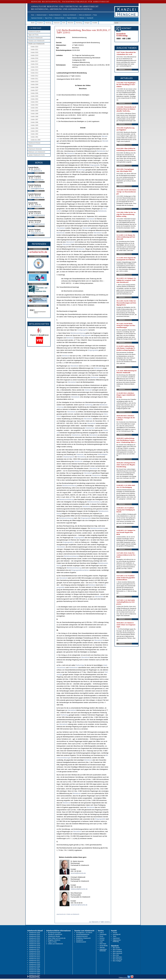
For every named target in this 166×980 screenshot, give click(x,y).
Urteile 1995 (34, 125)
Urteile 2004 (34, 99)
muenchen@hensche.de (38, 215)
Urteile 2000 (34, 111)
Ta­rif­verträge (81, 170)
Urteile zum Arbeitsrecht (85, 15)
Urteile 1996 (34, 122)
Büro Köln (116, 955)
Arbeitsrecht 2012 (34, 959)
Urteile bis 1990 (35, 140)
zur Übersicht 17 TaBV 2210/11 (100, 922)
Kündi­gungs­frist (83, 330)
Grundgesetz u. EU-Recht (84, 933)
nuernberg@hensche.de (38, 224)
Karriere (102, 938)
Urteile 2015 (34, 67)
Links (101, 942)
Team (114, 936)
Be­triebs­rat (71, 153)
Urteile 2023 (34, 47)
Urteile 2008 (34, 87)
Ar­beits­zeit (88, 390)
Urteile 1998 (34, 117)
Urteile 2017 (34, 61)
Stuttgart (87, 23)
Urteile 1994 (34, 128)
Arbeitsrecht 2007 (34, 968)
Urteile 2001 (34, 108)
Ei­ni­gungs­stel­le (95, 165)
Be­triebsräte (101, 151)
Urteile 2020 (34, 53)
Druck (101, 936)
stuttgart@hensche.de (37, 233)
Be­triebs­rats (102, 211)
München (71, 23)
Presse (95, 15)
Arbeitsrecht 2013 (34, 957)
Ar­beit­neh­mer (90, 428)
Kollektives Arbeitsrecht (83, 938)
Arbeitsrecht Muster (59, 18)
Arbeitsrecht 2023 (34, 938)
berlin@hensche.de (36, 171)
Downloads (103, 934)
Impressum (116, 938)
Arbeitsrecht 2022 (34, 940)
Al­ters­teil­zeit (90, 219)
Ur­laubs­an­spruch (69, 457)
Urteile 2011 (34, 79)
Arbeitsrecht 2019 (34, 946)
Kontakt (102, 940)
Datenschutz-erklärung (117, 941)
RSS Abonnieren (33, 977)
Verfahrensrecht (81, 942)
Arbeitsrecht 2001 (34, 979)
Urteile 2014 (34, 70)
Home (33, 15)
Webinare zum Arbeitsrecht (37, 152)
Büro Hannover (117, 953)
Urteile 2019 (34, 55)
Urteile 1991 (34, 137)
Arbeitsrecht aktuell (42, 15)
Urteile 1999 (34, 114)
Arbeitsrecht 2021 (34, 942)
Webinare (82, 18)
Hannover (57, 23)
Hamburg (48, 23)
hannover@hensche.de (38, 197)
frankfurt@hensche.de (37, 180)
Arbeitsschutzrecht (82, 936)
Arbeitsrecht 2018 (34, 948)
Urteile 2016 (34, 64)
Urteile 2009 (34, 85)
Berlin (33, 23)
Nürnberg (79, 23)
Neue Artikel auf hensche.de (57, 938)
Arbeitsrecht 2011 (34, 961)
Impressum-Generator (37, 18)
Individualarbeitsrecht (83, 934)
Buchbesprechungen (54, 933)
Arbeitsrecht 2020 (34, 944)
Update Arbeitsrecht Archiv (37, 155)
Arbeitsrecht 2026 (34, 933)
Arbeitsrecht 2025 (34, 934)
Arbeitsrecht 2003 (34, 975)
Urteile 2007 (34, 90)
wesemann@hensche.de (79, 905)
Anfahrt (30, 173)
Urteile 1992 (34, 134)
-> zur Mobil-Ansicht (35, 28)
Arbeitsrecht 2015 (34, 953)
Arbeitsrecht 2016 (34, 951)
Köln (64, 23)
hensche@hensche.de (78, 873)
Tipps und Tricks (33, 35)
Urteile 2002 (34, 105)
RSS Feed (103, 944)
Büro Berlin (116, 948)
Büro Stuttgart (117, 961)
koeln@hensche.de (36, 206)
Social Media (104, 946)
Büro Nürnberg (117, 959)
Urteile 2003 (34, 102)
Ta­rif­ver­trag (89, 405)
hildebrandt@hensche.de (79, 889)
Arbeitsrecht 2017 (34, 949)
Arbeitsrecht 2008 (34, 966)
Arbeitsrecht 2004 (34, 974)
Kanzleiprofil (90, 18)
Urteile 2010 (34, 82)
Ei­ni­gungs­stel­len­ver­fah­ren (80, 570)
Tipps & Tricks (48, 18)
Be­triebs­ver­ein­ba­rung (78, 333)
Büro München (117, 957)
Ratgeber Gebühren (72, 18)
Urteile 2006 (34, 93)
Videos (30, 146)
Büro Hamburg (117, 951)
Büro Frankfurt (117, 950)
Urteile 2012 (34, 76)
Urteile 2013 (34, 73)
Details (37, 173)
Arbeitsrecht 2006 (34, 970)
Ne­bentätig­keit (103, 454)
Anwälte (95, 23)
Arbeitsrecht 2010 (34, 962)
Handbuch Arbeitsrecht (55, 15)
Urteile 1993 (34, 131)
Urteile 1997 (34, 119)
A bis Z (102, 933)
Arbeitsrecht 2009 (34, 964)
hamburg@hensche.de (37, 189)
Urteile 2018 (34, 58)
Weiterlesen (122, 69)
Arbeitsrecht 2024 (34, 936)
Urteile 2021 (34, 50)
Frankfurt (40, 23)
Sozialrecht (80, 940)
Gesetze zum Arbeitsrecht (70, 15)
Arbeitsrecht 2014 (34, 955)
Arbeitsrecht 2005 (34, 972)
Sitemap (102, 948)
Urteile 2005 (34, 96)
